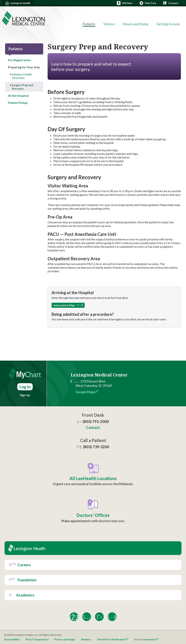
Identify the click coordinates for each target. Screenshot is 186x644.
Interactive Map (66, 305)
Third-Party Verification (111, 639)
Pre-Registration (19, 60)
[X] (99, 617)
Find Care (148, 3)
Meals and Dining (136, 24)
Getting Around (168, 24)
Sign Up (25, 395)
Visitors (109, 24)
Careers (20, 565)
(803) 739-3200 (93, 447)
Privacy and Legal (65, 639)
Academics (22, 595)
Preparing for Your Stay (24, 67)
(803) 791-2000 (96, 421)
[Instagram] (87, 617)
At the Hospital (18, 96)
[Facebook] (74, 617)
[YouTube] (112, 617)
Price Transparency (37, 639)
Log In (25, 387)
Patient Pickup (18, 103)
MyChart (125, 3)
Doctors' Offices (93, 515)
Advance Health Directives (22, 76)
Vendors (86, 639)
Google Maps (86, 392)
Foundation (23, 580)
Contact (170, 3)
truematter (149, 639)
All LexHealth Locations (93, 478)
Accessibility (12, 639)
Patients (89, 24)
